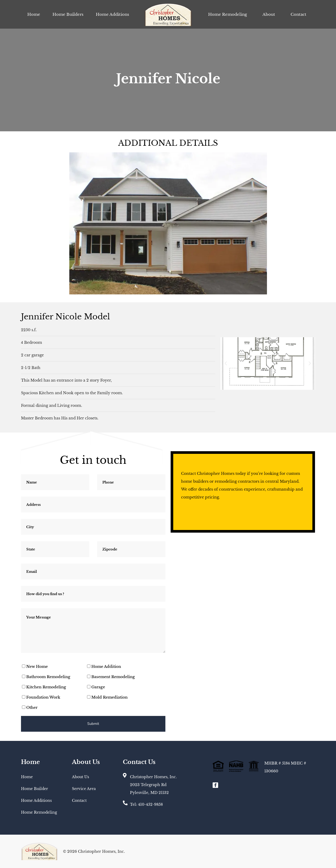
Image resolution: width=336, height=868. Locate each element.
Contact (298, 14)
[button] (226, 363)
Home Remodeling (228, 14)
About (269, 14)
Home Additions (112, 14)
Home (34, 14)
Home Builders (68, 14)
